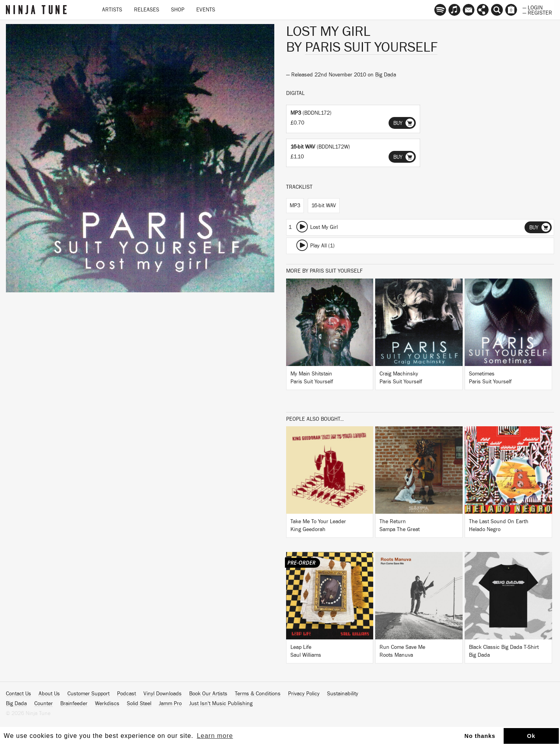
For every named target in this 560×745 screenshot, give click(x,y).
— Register (537, 12)
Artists (112, 10)
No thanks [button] (480, 736)
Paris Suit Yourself (371, 47)
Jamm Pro (170, 704)
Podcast (127, 694)
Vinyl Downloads (163, 694)
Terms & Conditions (258, 694)
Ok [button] (531, 736)
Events (206, 10)
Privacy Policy (304, 694)
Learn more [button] (215, 736)
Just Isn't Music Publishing (221, 704)
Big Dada (386, 75)
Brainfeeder (74, 704)
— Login (533, 7)
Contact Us (19, 694)
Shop (178, 10)
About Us (49, 694)
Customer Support (88, 694)
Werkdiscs (107, 704)
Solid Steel (139, 704)
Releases (147, 10)
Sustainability (343, 694)
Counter (44, 704)
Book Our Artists (208, 694)
